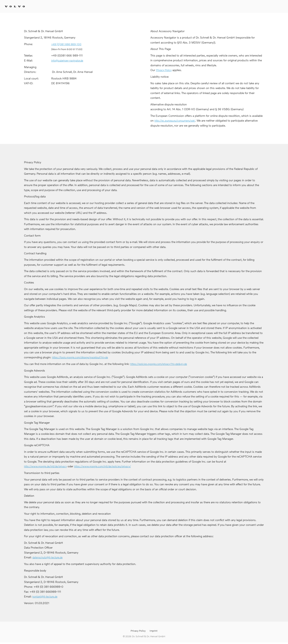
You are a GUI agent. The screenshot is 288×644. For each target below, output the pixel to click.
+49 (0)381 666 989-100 (66, 44)
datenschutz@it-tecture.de (47, 557)
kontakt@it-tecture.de (45, 596)
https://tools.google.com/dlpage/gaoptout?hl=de (80, 357)
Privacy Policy (164, 70)
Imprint (153, 631)
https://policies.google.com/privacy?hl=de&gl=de (159, 364)
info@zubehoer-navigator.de (67, 60)
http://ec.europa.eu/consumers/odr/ (175, 121)
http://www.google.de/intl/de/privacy (45, 466)
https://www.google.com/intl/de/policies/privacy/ (102, 466)
